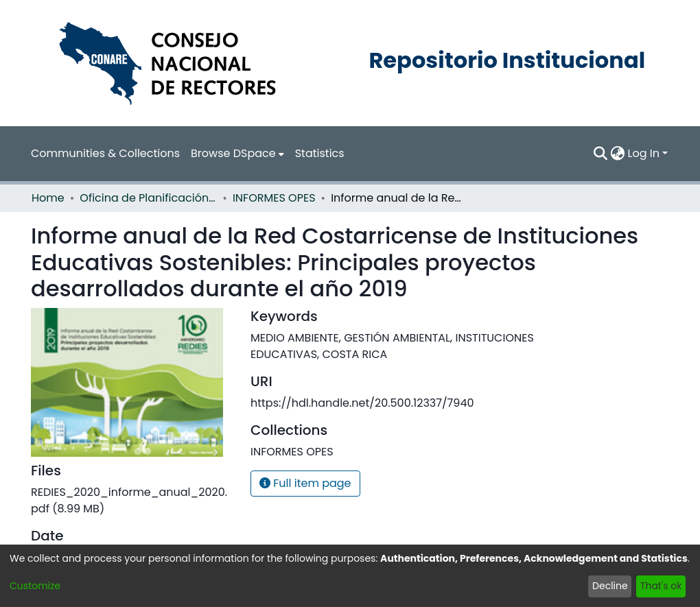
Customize (35, 586)
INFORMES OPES (274, 198)
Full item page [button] (305, 483)
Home (48, 198)
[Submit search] (601, 154)
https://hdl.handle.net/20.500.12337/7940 (362, 403)
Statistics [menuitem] (320, 153)
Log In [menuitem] (644, 153)
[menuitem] (237, 154)
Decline (610, 586)
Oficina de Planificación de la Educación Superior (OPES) (148, 198)
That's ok (661, 586)
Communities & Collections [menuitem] (105, 153)
